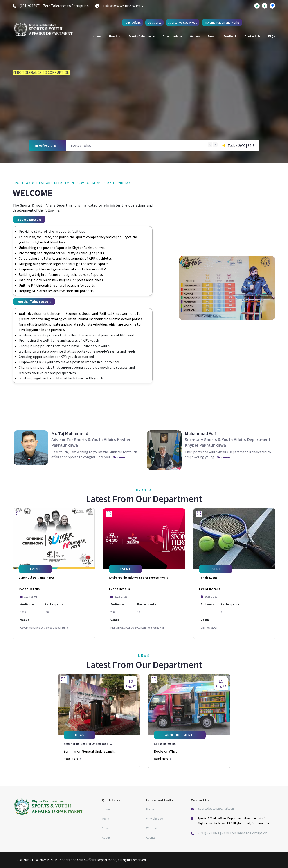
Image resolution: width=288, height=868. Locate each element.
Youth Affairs (133, 22)
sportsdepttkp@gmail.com (216, 808)
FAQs (272, 36)
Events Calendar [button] (142, 36)
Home (97, 36)
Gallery (195, 36)
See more (120, 457)
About (106, 837)
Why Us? (152, 828)
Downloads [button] (172, 36)
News (106, 828)
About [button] (115, 36)
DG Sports (154, 22)
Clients (151, 837)
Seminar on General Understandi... (88, 744)
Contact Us (252, 36)
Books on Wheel (81, 145)
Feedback (230, 36)
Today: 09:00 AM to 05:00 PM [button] (123, 6)
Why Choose (155, 819)
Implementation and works (222, 22)
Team (212, 36)
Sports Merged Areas (183, 22)
